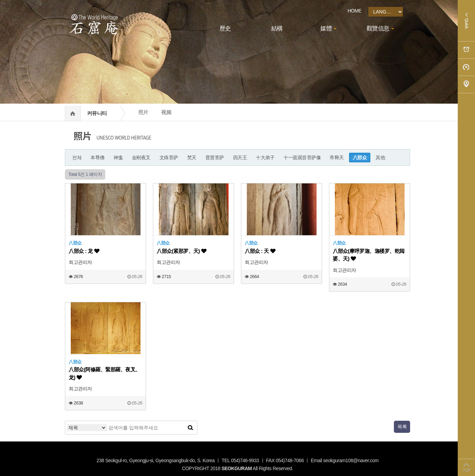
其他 (380, 158)
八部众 (360, 158)
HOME (355, 11)
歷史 (225, 28)
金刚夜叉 (141, 158)
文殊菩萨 (169, 158)
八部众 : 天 (260, 251)
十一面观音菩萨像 (302, 158)
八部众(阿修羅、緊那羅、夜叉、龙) (105, 373)
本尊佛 (98, 158)
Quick (466, 21)
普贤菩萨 (215, 158)
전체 (77, 158)
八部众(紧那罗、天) (181, 251)
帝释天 (337, 158)
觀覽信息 (378, 28)
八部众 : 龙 (84, 251)
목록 (402, 427)
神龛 (118, 158)
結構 (277, 28)
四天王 (240, 158)
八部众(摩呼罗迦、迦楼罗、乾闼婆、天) (369, 255)
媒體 (326, 28)
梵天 (192, 158)
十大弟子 (265, 158)
